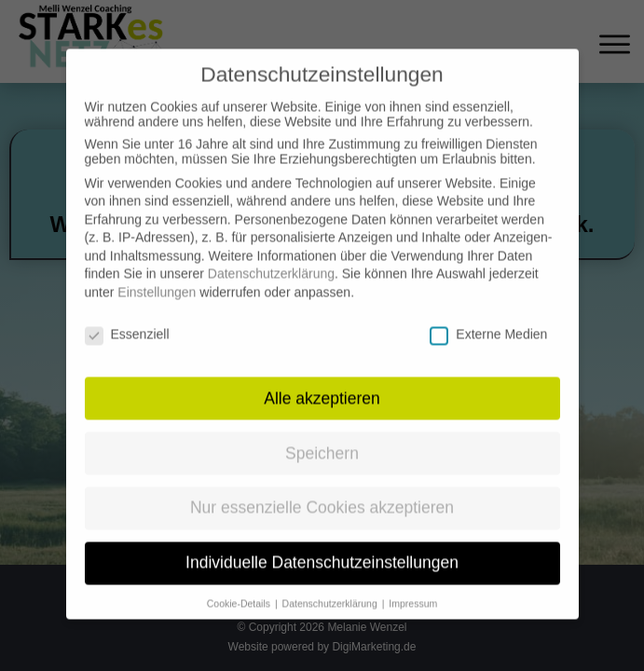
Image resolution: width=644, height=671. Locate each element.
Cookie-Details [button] (240, 585)
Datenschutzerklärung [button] (331, 585)
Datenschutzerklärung (271, 256)
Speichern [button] (322, 435)
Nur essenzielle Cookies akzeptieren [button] (322, 490)
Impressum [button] (413, 585)
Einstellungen (157, 274)
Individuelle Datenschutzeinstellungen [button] (322, 545)
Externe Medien (488, 316)
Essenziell (127, 316)
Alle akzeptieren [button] (322, 380)
